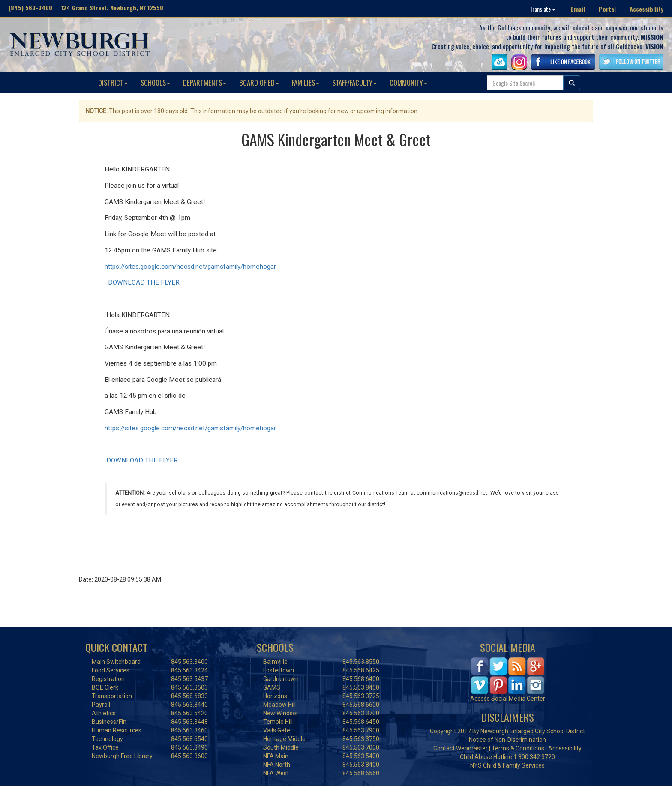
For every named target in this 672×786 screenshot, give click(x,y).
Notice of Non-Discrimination (507, 740)
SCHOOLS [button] (155, 82)
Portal (607, 9)
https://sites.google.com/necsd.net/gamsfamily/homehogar (190, 267)
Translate (543, 9)
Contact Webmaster (460, 748)
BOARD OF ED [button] (259, 82)
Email (578, 9)
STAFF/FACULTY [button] (354, 82)
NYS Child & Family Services (507, 765)
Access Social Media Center (508, 699)
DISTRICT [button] (113, 82)
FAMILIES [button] (306, 82)
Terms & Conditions (518, 748)
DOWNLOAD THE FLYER (144, 282)
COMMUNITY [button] (408, 82)
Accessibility (646, 9)
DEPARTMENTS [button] (205, 82)
